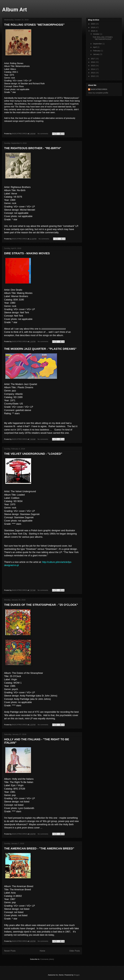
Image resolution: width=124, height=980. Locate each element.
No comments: (43, 134)
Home (42, 951)
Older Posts (75, 951)
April (95, 47)
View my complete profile (98, 93)
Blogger (77, 975)
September (98, 44)
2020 (93, 24)
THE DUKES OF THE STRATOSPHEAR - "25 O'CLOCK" (41, 605)
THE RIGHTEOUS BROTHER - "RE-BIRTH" (33, 148)
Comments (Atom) (47, 959)
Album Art (14, 10)
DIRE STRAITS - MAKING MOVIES (27, 253)
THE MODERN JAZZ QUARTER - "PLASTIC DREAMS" (40, 349)
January (96, 54)
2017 (93, 59)
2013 (93, 73)
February (97, 51)
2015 (93, 66)
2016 (93, 62)
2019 (93, 27)
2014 (93, 69)
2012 (93, 76)
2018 (93, 31)
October (96, 34)
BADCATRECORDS (99, 89)
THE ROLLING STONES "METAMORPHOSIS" (34, 25)
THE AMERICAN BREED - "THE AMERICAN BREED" (39, 848)
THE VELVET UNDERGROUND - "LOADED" (33, 454)
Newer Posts (10, 951)
